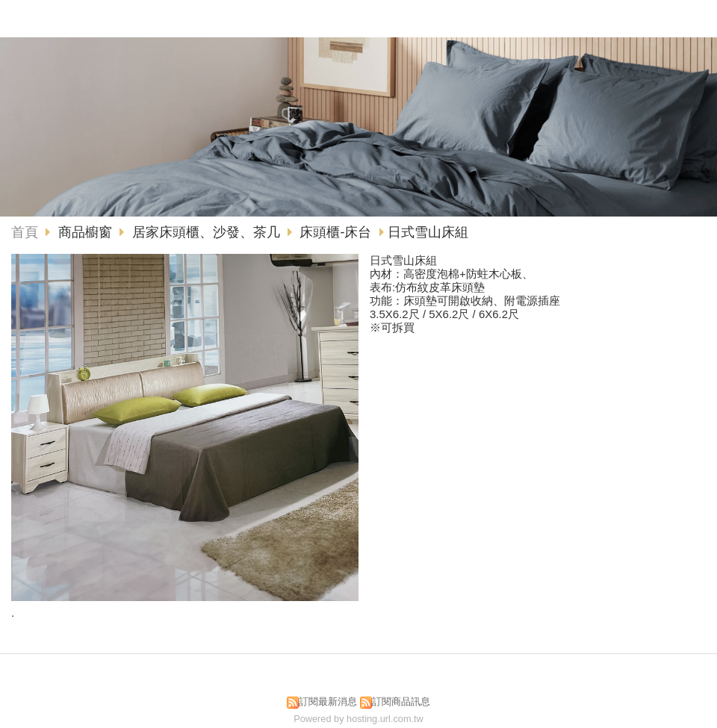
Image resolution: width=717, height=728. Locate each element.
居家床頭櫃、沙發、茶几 (206, 232)
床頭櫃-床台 (335, 232)
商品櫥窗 (87, 232)
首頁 (25, 232)
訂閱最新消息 (328, 701)
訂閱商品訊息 (401, 701)
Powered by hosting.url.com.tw (358, 719)
